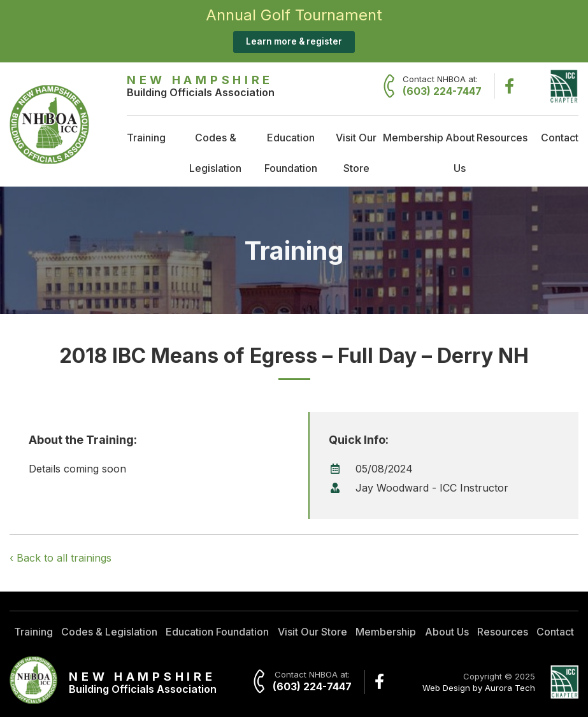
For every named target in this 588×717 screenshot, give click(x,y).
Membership (413, 138)
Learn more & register (294, 41)
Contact (560, 138)
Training (146, 138)
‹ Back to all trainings (61, 558)
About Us (460, 153)
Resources (502, 138)
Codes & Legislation (215, 153)
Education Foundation (291, 153)
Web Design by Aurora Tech (479, 688)
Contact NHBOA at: (442, 86)
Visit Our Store (356, 153)
